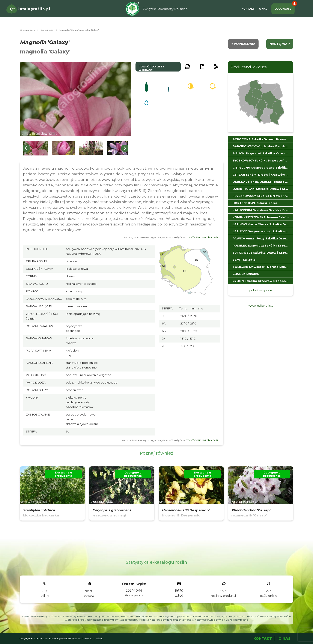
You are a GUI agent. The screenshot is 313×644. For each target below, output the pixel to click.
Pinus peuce (134, 595)
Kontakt (248, 9)
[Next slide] (125, 148)
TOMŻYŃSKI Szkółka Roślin (203, 237)
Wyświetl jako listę (261, 306)
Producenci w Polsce (249, 67)
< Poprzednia (243, 44)
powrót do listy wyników (151, 68)
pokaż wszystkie (261, 290)
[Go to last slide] (26, 148)
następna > (280, 44)
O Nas (263, 9)
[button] (36, 148)
